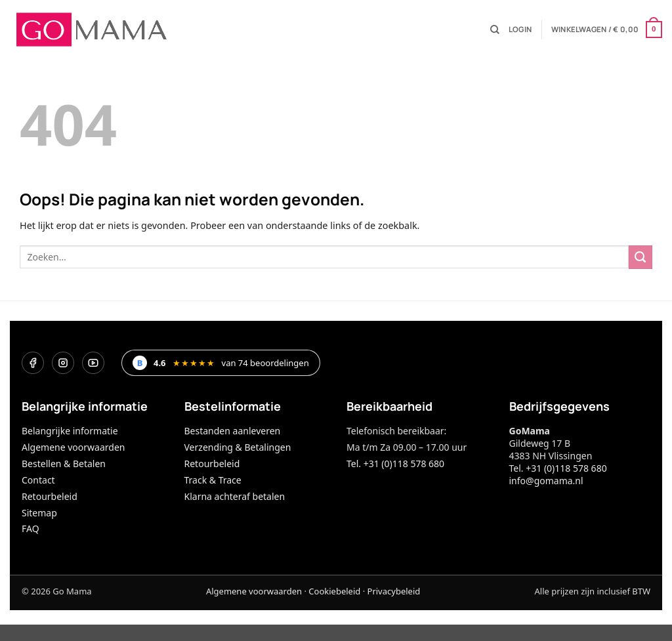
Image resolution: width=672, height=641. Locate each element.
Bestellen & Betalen (64, 464)
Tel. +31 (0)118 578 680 (395, 464)
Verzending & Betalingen (238, 447)
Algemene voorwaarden (73, 447)
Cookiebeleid (334, 591)
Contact (38, 480)
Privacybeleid (394, 591)
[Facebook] (33, 363)
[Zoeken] (495, 30)
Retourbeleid (50, 496)
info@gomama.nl (546, 481)
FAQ (31, 528)
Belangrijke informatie (70, 431)
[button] (520, 30)
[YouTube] (93, 363)
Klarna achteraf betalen (235, 496)
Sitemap (39, 513)
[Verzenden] (640, 257)
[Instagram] (63, 363)
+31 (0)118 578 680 (566, 468)
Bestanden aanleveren (233, 431)
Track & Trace (213, 480)
